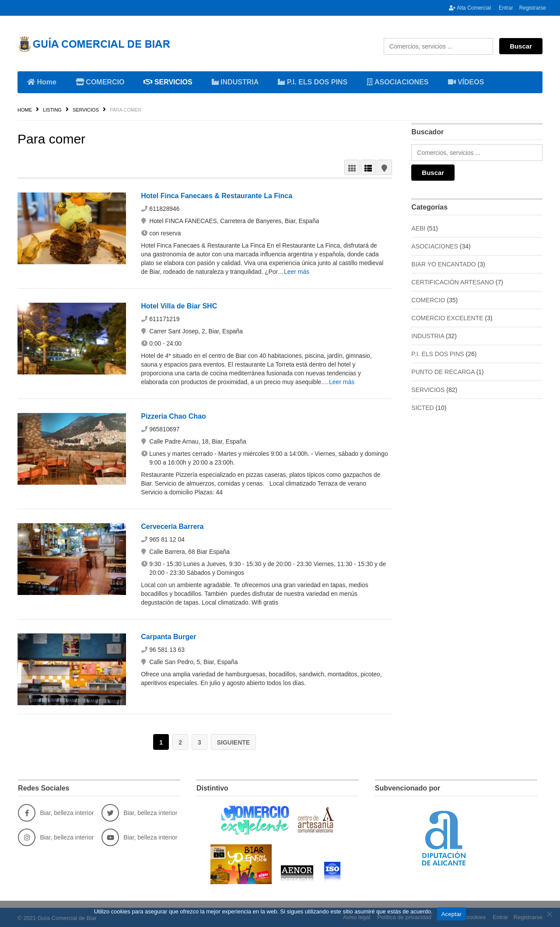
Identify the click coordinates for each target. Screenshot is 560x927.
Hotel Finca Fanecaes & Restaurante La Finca (217, 196)
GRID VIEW (352, 167)
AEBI (418, 228)
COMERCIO (101, 81)
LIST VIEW (368, 167)
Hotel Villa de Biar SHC (179, 306)
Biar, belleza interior (56, 812)
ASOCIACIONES (399, 81)
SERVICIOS (169, 81)
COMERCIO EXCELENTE (447, 318)
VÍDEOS (466, 82)
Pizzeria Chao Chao (173, 416)
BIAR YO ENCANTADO (443, 264)
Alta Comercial (470, 8)
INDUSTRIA (237, 81)
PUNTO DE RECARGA (443, 372)
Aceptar (452, 914)
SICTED (422, 408)
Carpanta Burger (168, 637)
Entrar (506, 8)
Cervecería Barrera (172, 526)
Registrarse (533, 8)
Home (42, 82)
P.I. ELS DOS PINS (313, 82)
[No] (549, 914)
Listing (52, 110)
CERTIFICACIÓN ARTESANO (453, 282)
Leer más (298, 272)
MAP (384, 167)
